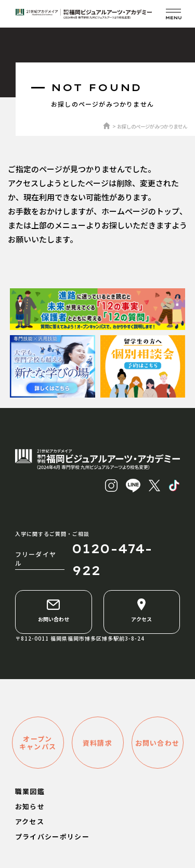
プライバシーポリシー (52, 837)
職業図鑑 (30, 791)
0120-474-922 (112, 560)
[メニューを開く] (173, 14)
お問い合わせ (54, 610)
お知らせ (30, 806)
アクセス (141, 610)
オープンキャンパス (38, 743)
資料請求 (97, 743)
